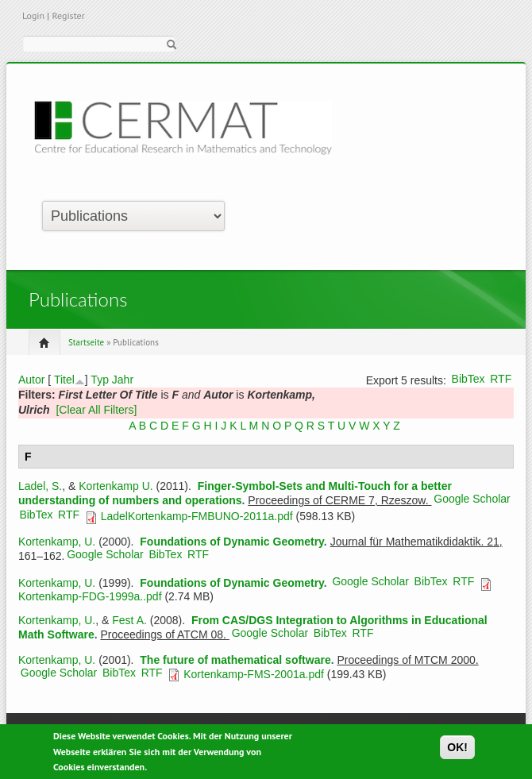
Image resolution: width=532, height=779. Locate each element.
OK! (457, 751)
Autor (31, 380)
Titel (64, 380)
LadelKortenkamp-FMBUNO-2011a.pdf (197, 516)
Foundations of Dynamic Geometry (232, 542)
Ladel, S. (40, 486)
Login (33, 15)
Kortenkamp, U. (57, 542)
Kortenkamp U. (116, 486)
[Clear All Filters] (96, 410)
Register (68, 15)
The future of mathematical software (235, 660)
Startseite (86, 342)
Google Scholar (472, 499)
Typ (100, 380)
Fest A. (129, 620)
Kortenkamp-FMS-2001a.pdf (254, 674)
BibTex (468, 379)
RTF (501, 379)
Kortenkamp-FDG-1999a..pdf (90, 596)
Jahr (123, 380)
